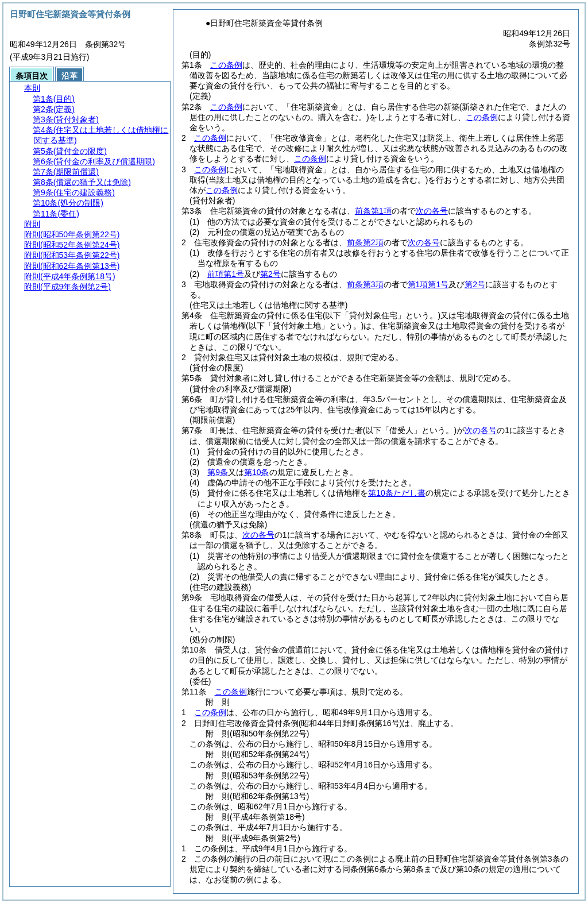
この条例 (226, 65)
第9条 (218, 472)
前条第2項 (365, 242)
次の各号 (432, 211)
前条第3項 (365, 284)
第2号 (270, 274)
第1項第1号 (428, 284)
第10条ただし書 (397, 493)
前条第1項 (373, 211)
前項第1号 (226, 274)
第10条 (257, 472)
